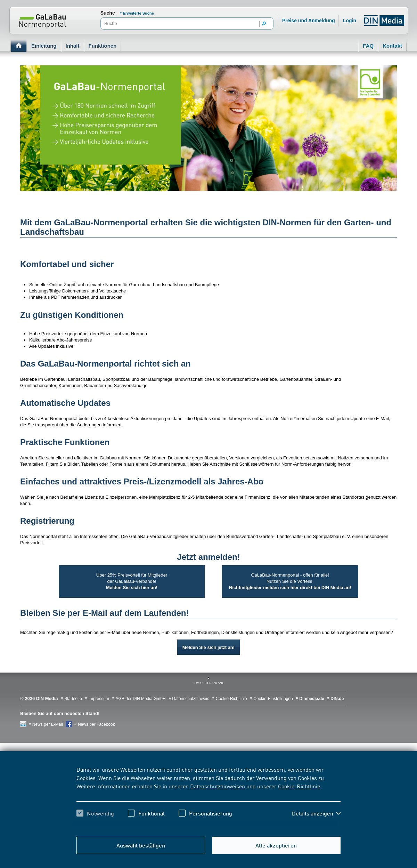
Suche (108, 13)
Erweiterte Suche (138, 13)
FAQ (368, 46)
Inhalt (73, 46)
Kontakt (392, 46)
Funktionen (103, 46)
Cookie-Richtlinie (299, 786)
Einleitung (44, 46)
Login (350, 21)
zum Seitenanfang (208, 683)
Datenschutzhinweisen (218, 786)
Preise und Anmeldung (309, 21)
